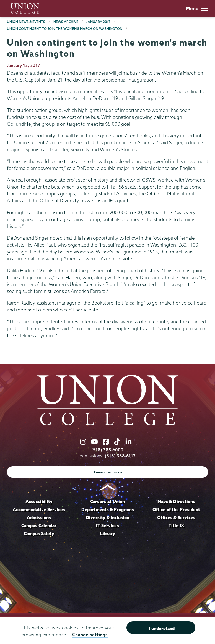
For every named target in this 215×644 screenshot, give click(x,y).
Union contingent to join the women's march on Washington (65, 29)
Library (108, 533)
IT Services (108, 525)
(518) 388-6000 (107, 450)
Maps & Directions (176, 501)
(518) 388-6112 (120, 456)
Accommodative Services (39, 509)
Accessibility (39, 501)
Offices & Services (176, 517)
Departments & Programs (108, 509)
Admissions (39, 517)
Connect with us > (108, 472)
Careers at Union (108, 501)
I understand (162, 628)
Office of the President (176, 509)
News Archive (66, 22)
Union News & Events (26, 22)
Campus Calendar (39, 525)
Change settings (90, 635)
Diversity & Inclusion (108, 517)
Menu (197, 8)
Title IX (176, 525)
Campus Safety (39, 533)
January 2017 (98, 22)
